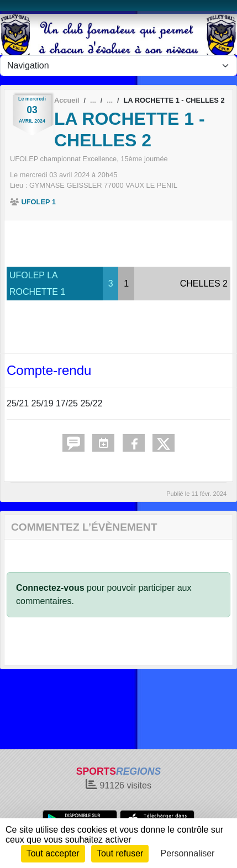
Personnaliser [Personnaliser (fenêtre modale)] (188, 853)
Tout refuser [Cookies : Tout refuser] (120, 853)
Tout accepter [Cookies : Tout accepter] (53, 853)
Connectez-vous (50, 588)
